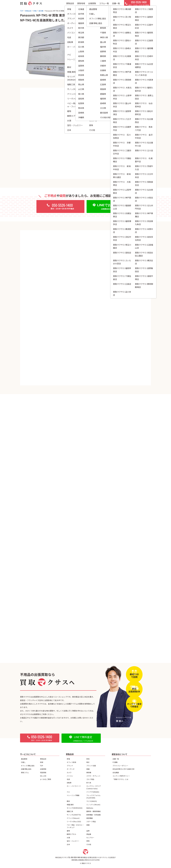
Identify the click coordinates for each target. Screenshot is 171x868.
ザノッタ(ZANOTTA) (74, 815)
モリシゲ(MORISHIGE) (75, 808)
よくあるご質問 (46, 779)
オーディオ (71, 769)
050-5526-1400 (75, 857)
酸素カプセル (71, 834)
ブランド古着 (91, 766)
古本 (68, 844)
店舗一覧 (116, 4)
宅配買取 (43, 772)
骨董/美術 (70, 805)
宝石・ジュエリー (73, 841)
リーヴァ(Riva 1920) (74, 821)
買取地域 (81, 4)
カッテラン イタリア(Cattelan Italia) (94, 787)
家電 (68, 759)
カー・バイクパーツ (74, 786)
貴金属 (89, 834)
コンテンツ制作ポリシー (121, 776)
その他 (89, 844)
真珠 (88, 841)
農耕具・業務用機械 (93, 811)
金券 (88, 831)
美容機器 (90, 818)
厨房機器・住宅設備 (93, 815)
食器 (88, 825)
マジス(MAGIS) (92, 801)
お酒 (68, 837)
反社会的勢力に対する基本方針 (124, 769)
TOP (42, 766)
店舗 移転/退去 (26, 769)
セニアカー (90, 837)
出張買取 (92, 4)
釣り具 (89, 783)
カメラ (69, 772)
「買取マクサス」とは (120, 779)
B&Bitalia (90, 808)
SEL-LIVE (43, 776)
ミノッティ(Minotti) (93, 805)
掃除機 (89, 772)
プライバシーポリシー (120, 766)
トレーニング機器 (73, 795)
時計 (88, 762)
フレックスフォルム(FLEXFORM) (93, 797)
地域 (42, 762)
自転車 (69, 783)
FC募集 (115, 762)
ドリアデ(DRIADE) (93, 792)
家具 (88, 759)
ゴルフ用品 (90, 779)
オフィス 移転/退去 (28, 766)
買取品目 (70, 4)
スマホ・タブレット (93, 776)
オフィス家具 (71, 762)
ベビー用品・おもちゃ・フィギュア (75, 826)
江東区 (113, 54)
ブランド (70, 766)
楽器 (88, 769)
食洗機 (105, 43)
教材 (68, 801)
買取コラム (25, 772)
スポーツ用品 (91, 821)
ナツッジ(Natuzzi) (73, 818)
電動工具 (70, 811)
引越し (23, 762)
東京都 (105, 54)
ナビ (68, 792)
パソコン (70, 776)
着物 (68, 831)
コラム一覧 (104, 4)
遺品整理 (24, 759)
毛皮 (68, 779)
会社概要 (116, 772)
